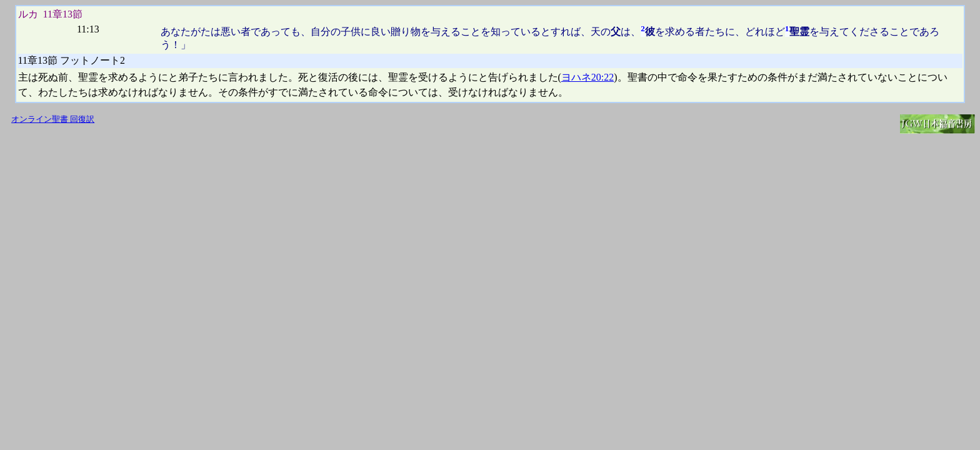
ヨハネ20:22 (587, 77)
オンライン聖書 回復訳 (53, 119)
